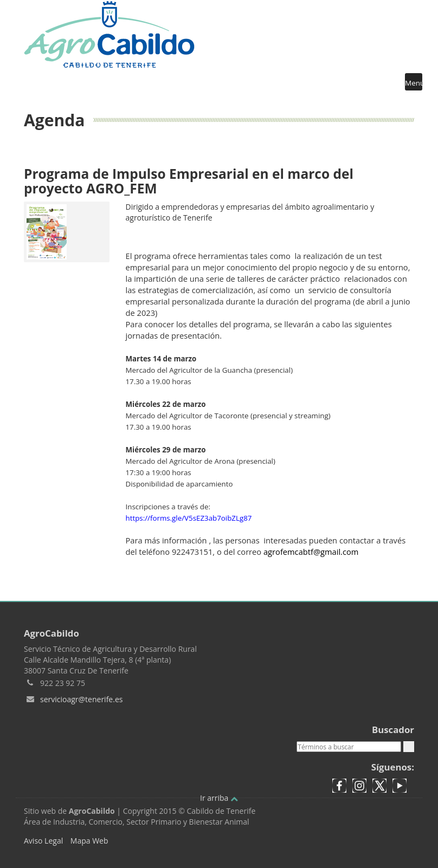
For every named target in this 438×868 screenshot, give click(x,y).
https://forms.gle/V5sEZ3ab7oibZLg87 (189, 518)
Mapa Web (89, 841)
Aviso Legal (43, 841)
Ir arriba (219, 798)
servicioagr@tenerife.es (81, 699)
